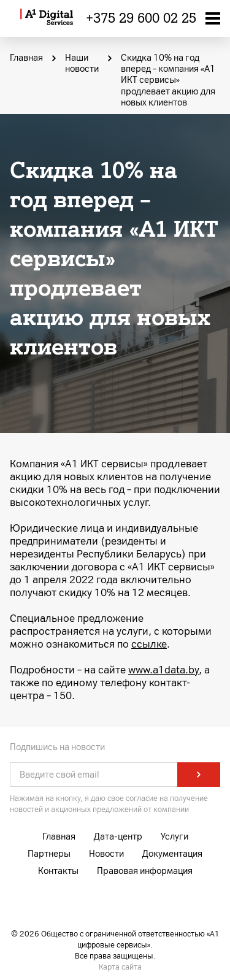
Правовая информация (145, 871)
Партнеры (49, 854)
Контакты (58, 871)
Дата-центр (118, 837)
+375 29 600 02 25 (141, 18)
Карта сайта (120, 967)
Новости (106, 854)
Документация (172, 854)
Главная (59, 837)
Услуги (174, 837)
